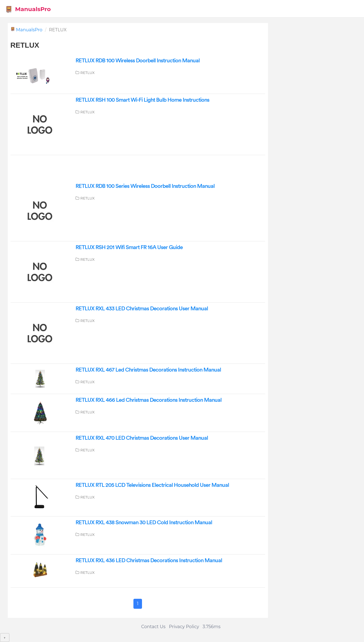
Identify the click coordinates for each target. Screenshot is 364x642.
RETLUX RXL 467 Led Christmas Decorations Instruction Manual (148, 370)
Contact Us (153, 627)
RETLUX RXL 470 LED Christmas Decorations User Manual (142, 438)
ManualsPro (28, 9)
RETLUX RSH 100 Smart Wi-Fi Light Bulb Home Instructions (142, 100)
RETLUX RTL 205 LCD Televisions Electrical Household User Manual (152, 485)
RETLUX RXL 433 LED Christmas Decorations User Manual (142, 309)
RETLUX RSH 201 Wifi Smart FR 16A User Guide (129, 247)
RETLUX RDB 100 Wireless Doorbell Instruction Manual (138, 61)
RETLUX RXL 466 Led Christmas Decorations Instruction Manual (149, 400)
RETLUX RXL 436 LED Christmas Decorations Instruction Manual (149, 561)
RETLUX (87, 73)
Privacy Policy (184, 627)
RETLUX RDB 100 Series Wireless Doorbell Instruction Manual (145, 186)
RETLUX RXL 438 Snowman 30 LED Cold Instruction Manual (144, 523)
